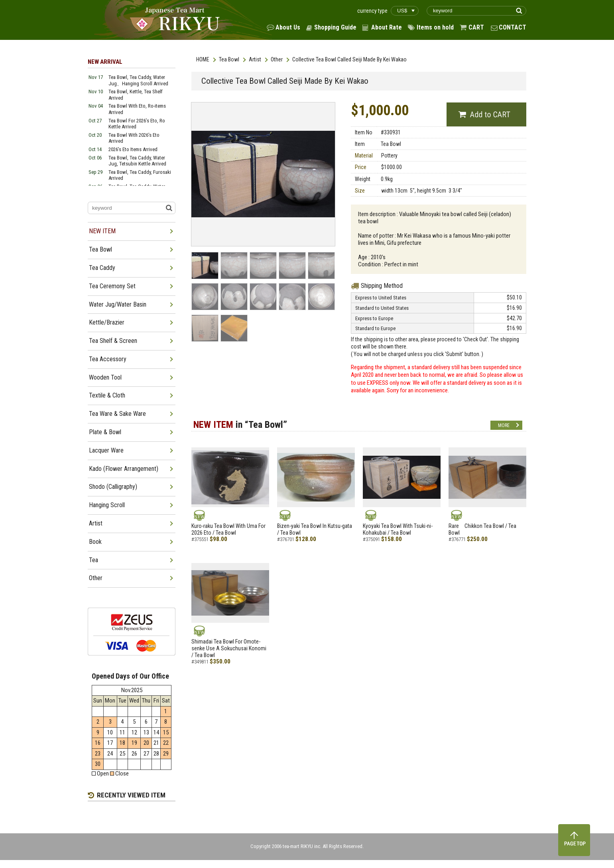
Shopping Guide (335, 27)
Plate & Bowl (105, 432)
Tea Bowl (229, 59)
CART (476, 27)
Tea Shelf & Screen (113, 341)
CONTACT (513, 27)
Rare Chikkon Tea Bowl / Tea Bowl (482, 529)
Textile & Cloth (107, 395)
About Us (288, 27)
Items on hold (435, 27)
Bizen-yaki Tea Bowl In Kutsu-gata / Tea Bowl (315, 529)
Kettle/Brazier (107, 322)
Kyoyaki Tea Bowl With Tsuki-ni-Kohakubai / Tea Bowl (398, 529)
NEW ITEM (102, 231)
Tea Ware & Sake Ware (117, 414)
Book (95, 542)
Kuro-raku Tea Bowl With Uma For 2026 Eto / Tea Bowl (228, 529)
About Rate (387, 27)
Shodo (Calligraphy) (113, 487)
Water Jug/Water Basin (118, 304)
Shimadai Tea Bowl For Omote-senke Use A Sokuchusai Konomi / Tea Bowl (229, 648)
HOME (203, 59)
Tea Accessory (108, 359)
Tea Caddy (102, 268)
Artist (255, 59)
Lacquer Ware (106, 450)
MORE (504, 425)
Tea (93, 560)
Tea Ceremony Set (112, 286)
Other (277, 59)
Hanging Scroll (107, 505)
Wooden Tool (105, 377)
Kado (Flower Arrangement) (124, 469)
